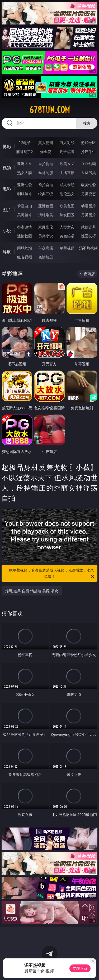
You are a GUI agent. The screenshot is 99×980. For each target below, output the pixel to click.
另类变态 (88, 194)
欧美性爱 (88, 185)
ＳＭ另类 (88, 173)
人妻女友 (67, 227)
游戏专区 (88, 143)
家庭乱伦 (46, 227)
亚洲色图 (46, 206)
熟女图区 (67, 215)
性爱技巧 (88, 236)
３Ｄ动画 (88, 164)
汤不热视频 (88, 248)
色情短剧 (46, 257)
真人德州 (46, 143)
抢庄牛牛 (88, 152)
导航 (7, 252)
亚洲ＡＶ (25, 164)
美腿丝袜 (25, 215)
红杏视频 (25, 257)
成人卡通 (67, 185)
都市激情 (25, 227)
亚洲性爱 (25, 185)
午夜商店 (46, 248)
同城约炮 (25, 248)
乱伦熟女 (67, 194)
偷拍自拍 (46, 185)
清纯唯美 (46, 215)
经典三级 (46, 194)
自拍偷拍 (46, 164)
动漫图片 (88, 206)
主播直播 (67, 173)
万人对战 (67, 143)
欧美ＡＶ (67, 164)
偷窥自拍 (25, 206)
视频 (7, 168)
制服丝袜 (25, 194)
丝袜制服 (46, 173)
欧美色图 (67, 206)
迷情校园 (25, 236)
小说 (7, 231)
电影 (7, 189)
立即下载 (80, 968)
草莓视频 (67, 248)
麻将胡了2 (25, 152)
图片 (7, 210)
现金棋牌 (67, 152)
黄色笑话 (67, 236)
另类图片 (88, 215)
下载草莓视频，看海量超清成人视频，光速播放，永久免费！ (50, 574)
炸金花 (46, 152)
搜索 (87, 123)
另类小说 (46, 236)
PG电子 (24, 143)
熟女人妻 (25, 173)
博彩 (7, 146)
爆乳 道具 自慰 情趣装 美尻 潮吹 (32, 591)
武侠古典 (88, 227)
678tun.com (50, 110)
